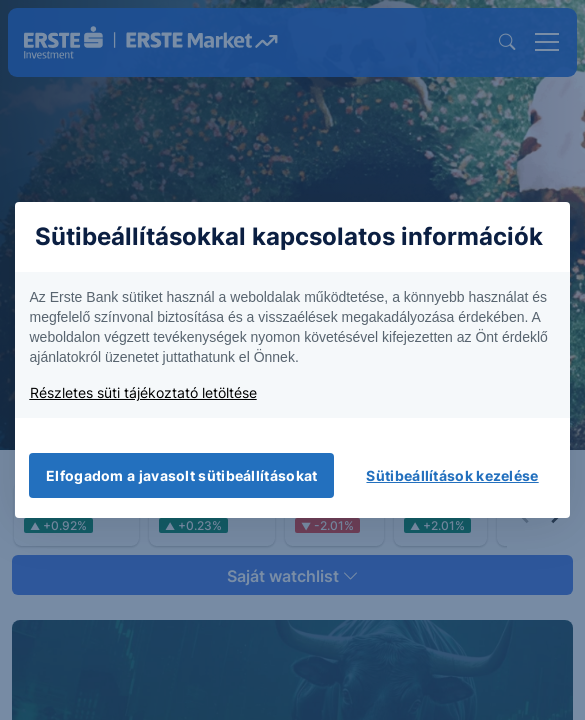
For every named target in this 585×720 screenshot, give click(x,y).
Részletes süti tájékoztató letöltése (143, 392)
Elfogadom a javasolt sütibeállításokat (181, 475)
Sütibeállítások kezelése (452, 475)
